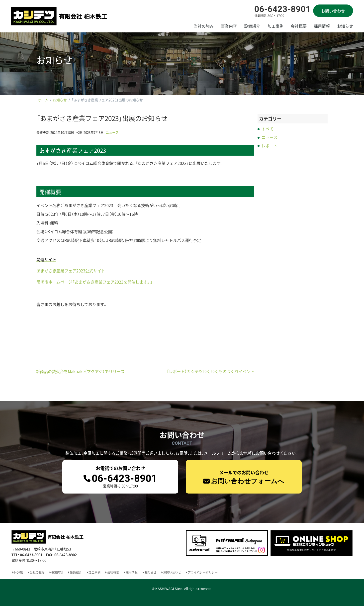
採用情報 (322, 26)
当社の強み (204, 26)
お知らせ (345, 26)
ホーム (43, 100)
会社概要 (299, 26)
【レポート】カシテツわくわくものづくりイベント (211, 371)
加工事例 (275, 26)
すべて (268, 129)
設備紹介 (252, 26)
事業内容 (229, 26)
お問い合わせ (333, 11)
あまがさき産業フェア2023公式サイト (71, 271)
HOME (19, 572)
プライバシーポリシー (203, 572)
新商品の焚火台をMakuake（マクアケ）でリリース (80, 371)
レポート (270, 146)
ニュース (112, 132)
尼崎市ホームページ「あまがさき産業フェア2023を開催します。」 (94, 282)
